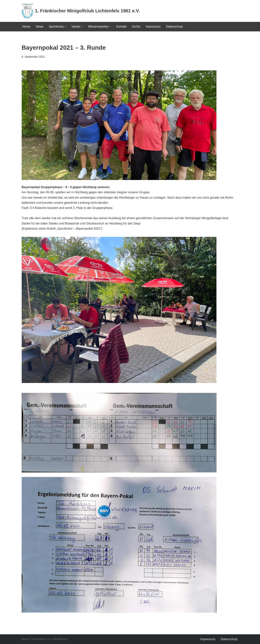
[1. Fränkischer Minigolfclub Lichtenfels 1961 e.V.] (81, 11)
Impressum (153, 27)
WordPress (60, 639)
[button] (65, 27)
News (40, 27)
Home (27, 27)
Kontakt (121, 27)
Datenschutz (175, 27)
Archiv (136, 27)
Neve (25, 639)
